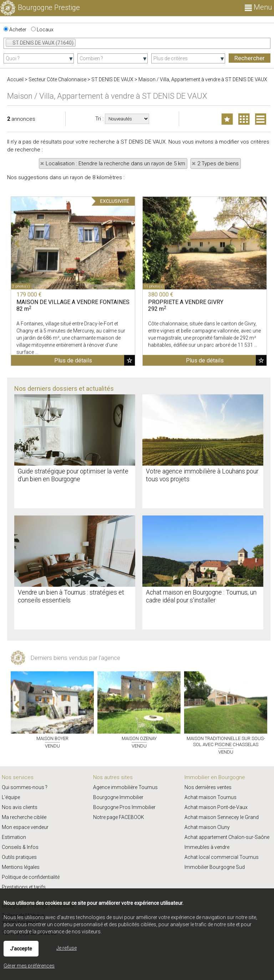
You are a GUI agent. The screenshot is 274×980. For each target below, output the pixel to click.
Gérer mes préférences (29, 966)
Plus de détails (73, 463)
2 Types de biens (218, 164)
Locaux (42, 30)
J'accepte (21, 949)
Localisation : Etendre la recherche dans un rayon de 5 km (115, 164)
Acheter (15, 30)
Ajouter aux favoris (130, 463)
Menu (258, 7)
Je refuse (67, 948)
